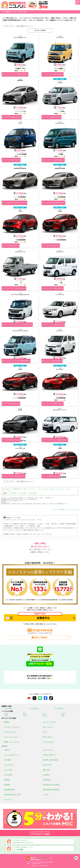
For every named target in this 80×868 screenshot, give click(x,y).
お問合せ (7, 750)
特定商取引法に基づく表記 (12, 794)
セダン (57, 489)
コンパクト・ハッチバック (37, 489)
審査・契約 (46, 770)
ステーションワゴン (10, 732)
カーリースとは (48, 750)
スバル (25, 715)
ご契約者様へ (47, 780)
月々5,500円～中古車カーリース (40, 849)
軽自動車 (15, 489)
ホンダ (44, 713)
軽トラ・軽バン (23, 489)
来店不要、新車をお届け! (51, 760)
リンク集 (46, 794)
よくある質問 (8, 775)
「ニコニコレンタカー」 (43, 858)
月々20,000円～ (33, 493)
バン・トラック (7, 491)
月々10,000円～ (23, 493)
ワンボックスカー (48, 742)
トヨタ (6, 713)
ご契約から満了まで (49, 755)
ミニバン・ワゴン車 (49, 722)
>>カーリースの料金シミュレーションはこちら (66, 510)
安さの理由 (7, 760)
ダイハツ (45, 715)
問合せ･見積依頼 (39, 638)
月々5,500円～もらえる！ (40, 842)
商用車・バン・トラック (12, 742)
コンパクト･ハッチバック (12, 727)
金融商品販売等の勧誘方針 (51, 789)
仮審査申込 (34, 617)
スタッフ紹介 (8, 770)
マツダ (6, 715)
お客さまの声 (47, 765)
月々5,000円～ (13, 493)
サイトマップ (8, 799)
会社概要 (7, 785)
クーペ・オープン (65, 489)
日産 (24, 713)
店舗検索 (7, 780)
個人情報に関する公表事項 (51, 785)
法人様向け (46, 775)
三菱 (62, 715)
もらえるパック (9, 765)
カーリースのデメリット (12, 755)
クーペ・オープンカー (11, 737)
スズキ (63, 713)
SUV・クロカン (50, 489)
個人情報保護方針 (10, 789)
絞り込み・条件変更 (40, 30)
